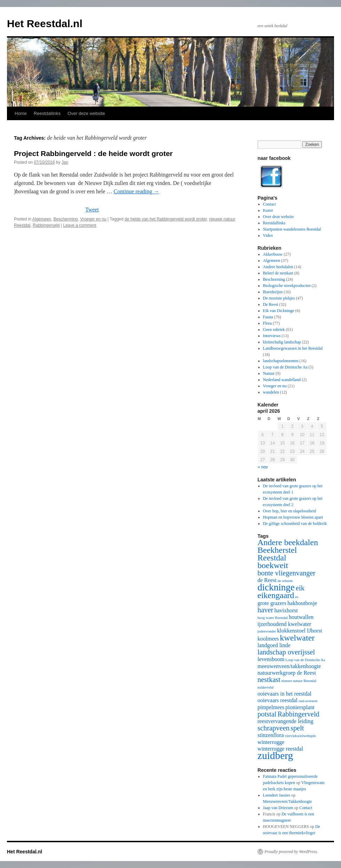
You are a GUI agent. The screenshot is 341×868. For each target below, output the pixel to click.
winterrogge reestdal (280, 749)
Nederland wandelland (282, 380)
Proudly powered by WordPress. (291, 852)
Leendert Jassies (277, 795)
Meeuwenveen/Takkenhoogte (288, 801)
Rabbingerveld (46, 225)
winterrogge (271, 742)
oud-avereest (308, 701)
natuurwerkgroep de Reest (287, 673)
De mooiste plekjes (279, 298)
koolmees (268, 639)
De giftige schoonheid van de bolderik (295, 524)
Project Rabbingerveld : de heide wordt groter (93, 153)
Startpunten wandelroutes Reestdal (292, 229)
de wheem (285, 581)
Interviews (272, 336)
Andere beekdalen (278, 267)
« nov (263, 467)
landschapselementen (281, 361)
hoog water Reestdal (273, 618)
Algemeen (42, 219)
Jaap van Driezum (278, 808)
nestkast (269, 680)
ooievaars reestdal (277, 700)
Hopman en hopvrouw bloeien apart (293, 517)
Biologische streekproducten (287, 286)
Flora (267, 323)
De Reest (271, 304)
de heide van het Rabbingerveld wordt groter (166, 219)
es (297, 597)
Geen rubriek (274, 330)
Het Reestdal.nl (45, 24)
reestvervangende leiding (285, 721)
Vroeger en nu (93, 219)
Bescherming (65, 219)
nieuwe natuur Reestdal (299, 681)
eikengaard (276, 595)
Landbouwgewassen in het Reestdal (293, 348)
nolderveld (265, 687)
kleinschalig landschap (282, 342)
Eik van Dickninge (279, 311)
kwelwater (297, 638)
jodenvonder (267, 631)
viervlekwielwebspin (300, 736)
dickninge (276, 587)
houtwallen (301, 617)
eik (300, 588)
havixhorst (286, 610)
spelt (297, 728)
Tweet (92, 210)
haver (265, 610)
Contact (269, 204)
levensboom (271, 659)
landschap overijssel (286, 652)
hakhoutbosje (302, 603)
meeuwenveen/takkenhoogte (289, 666)
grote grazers (272, 603)
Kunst (268, 210)
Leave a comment (80, 225)
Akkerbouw (273, 254)
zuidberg (275, 755)
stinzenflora (271, 735)
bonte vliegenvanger (286, 573)
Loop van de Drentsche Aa (285, 367)
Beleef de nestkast (278, 273)
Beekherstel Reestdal (277, 554)
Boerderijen (273, 292)
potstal (267, 714)
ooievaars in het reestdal (284, 694)
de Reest (267, 580)
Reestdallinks (47, 113)
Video (268, 235)
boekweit (273, 565)
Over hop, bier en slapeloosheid (290, 511)
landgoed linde (274, 645)
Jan (65, 162)
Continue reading (137, 191)
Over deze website (86, 113)
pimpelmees (271, 707)
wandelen (271, 392)
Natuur (269, 373)
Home (21, 113)
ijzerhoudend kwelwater (284, 624)
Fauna (268, 317)
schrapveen (273, 728)
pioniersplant (300, 707)
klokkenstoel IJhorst (299, 631)
